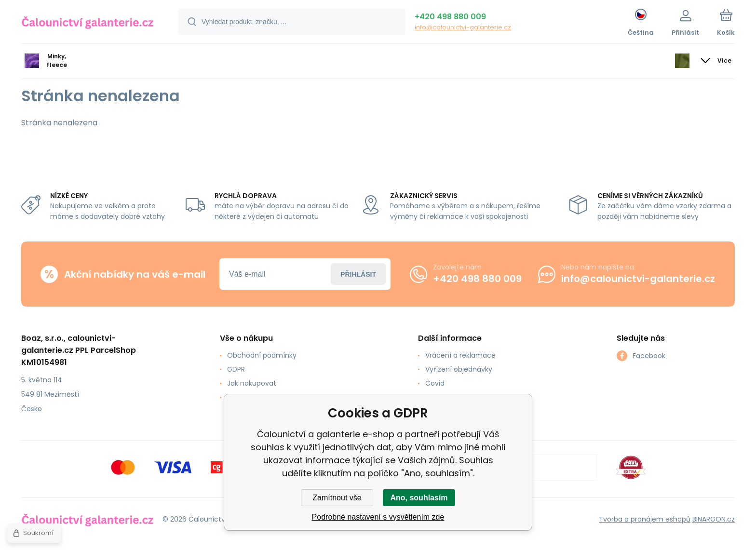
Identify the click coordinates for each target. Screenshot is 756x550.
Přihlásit (358, 274)
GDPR (236, 369)
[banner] (88, 23)
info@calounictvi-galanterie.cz (463, 27)
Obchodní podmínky (262, 355)
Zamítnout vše (337, 498)
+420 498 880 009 (450, 17)
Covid (435, 383)
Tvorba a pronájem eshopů (645, 519)
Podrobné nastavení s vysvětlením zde (378, 517)
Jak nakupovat (252, 383)
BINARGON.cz (714, 519)
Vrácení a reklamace (460, 355)
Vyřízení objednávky (459, 369)
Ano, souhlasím (419, 498)
